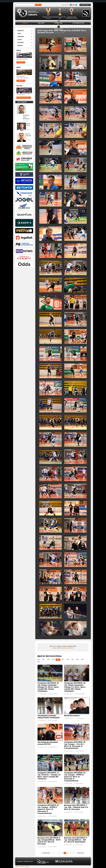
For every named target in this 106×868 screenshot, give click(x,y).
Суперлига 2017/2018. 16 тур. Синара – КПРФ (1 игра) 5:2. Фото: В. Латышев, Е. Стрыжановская (48, 809)
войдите (55, 648)
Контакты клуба (85, 5)
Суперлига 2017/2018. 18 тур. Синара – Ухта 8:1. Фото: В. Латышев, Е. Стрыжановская (75, 745)
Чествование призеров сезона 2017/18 (48, 743)
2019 (53, 659)
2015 (73, 659)
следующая (80, 853)
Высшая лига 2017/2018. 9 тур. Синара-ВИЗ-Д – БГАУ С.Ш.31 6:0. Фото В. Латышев (49, 841)
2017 (63, 659)
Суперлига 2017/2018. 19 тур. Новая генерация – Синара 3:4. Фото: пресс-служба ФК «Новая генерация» (48, 687)
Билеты (20, 46)
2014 (77, 659)
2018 (58, 659)
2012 (39, 662)
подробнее (20, 62)
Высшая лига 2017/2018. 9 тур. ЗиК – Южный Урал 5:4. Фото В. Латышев (76, 807)
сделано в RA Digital (22, 866)
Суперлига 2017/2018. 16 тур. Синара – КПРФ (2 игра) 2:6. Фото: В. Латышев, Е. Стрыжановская (75, 777)
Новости (21, 31)
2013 (82, 659)
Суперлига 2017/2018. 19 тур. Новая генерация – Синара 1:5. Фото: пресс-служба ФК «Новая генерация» (75, 687)
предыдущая (46, 853)
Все (39, 659)
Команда (21, 37)
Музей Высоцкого (72, 716)
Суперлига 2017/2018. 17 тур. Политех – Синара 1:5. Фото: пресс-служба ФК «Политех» (49, 776)
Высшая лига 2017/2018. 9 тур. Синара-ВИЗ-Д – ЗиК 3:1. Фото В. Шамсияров (75, 840)
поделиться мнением (23, 98)
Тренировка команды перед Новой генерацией (49, 717)
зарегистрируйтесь (67, 648)
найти (38, 5)
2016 (68, 659)
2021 (43, 659)
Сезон (20, 40)
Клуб (19, 34)
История (21, 43)
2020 (48, 659)
